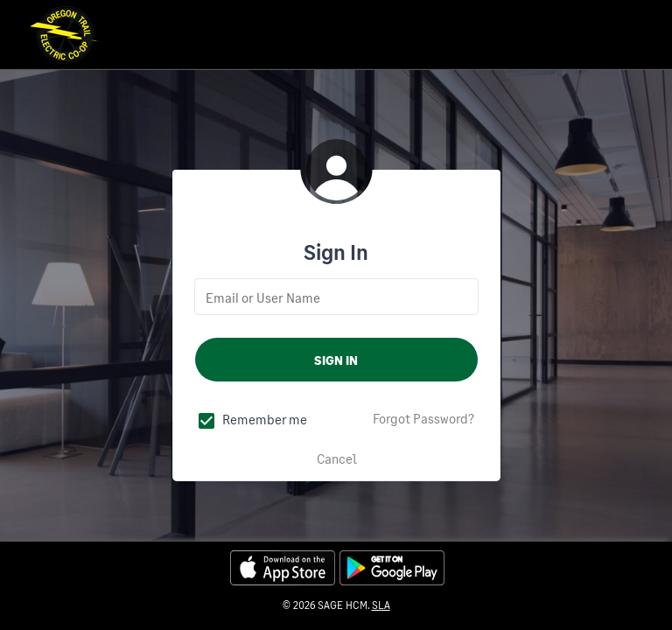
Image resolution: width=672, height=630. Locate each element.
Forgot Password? (423, 418)
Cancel (337, 458)
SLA (381, 605)
